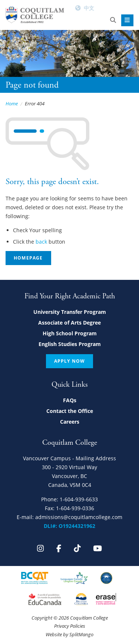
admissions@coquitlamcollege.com (79, 517)
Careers (70, 422)
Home (12, 104)
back (41, 242)
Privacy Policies (70, 626)
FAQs (70, 400)
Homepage (28, 258)
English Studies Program (70, 344)
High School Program (70, 333)
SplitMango (81, 634)
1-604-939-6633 (79, 499)
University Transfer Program (70, 312)
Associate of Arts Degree (69, 323)
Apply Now (70, 361)
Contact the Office (70, 411)
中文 (89, 8)
